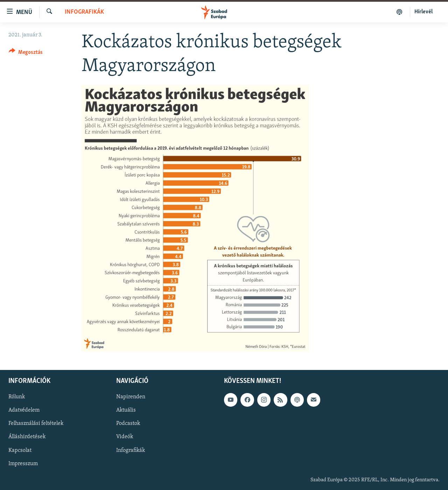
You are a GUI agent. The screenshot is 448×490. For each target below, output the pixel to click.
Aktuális (126, 410)
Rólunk (17, 397)
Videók (125, 437)
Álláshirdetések (27, 437)
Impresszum (23, 463)
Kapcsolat (20, 450)
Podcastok (128, 423)
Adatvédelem (24, 410)
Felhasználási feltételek (36, 423)
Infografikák (84, 12)
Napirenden (131, 397)
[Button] (26, 53)
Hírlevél (423, 12)
